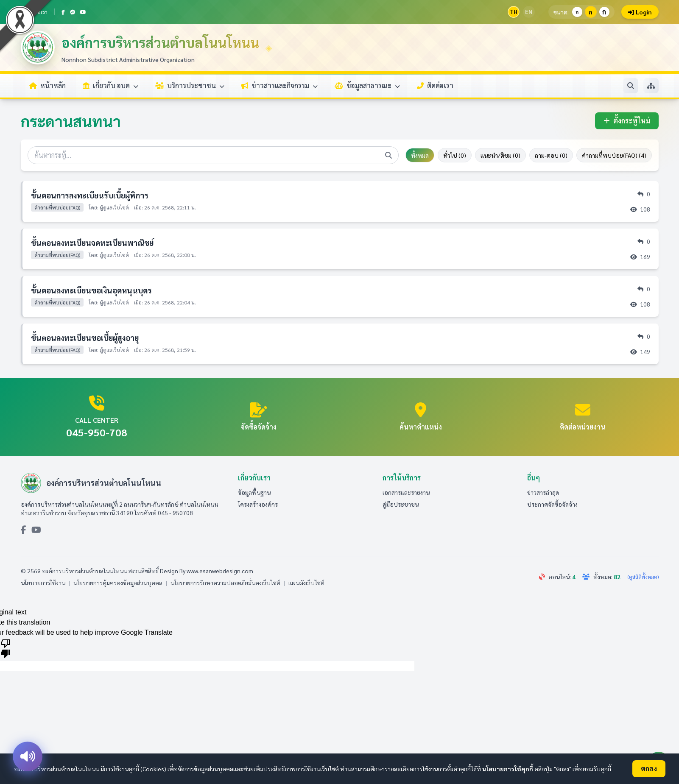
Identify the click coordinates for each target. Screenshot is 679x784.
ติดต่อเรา (435, 85)
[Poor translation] (6, 648)
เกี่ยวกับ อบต (110, 85)
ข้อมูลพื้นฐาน (254, 492)
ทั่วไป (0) (455, 155)
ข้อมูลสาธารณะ (367, 85)
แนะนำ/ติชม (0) (500, 155)
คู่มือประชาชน (401, 504)
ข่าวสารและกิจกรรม (279, 85)
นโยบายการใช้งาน (43, 583)
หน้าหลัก (48, 85)
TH (514, 12)
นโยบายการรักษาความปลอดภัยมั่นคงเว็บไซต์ (225, 583)
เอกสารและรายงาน (406, 492)
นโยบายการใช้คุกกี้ (508, 769)
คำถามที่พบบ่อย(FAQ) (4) (614, 155)
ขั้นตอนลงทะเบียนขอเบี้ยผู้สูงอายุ (85, 338)
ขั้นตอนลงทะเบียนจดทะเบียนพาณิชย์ (92, 243)
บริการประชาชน (190, 85)
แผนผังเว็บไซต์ (306, 583)
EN (529, 12)
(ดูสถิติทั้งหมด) (643, 577)
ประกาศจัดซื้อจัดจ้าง (552, 504)
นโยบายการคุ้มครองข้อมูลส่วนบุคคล (118, 583)
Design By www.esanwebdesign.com (207, 571)
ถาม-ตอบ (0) (551, 155)
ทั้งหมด (420, 155)
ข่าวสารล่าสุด (543, 492)
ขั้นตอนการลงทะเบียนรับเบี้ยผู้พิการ (90, 195)
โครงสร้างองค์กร (258, 504)
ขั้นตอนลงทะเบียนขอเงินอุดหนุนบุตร (91, 290)
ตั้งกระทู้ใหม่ (627, 121)
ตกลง (649, 769)
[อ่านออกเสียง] (28, 756)
